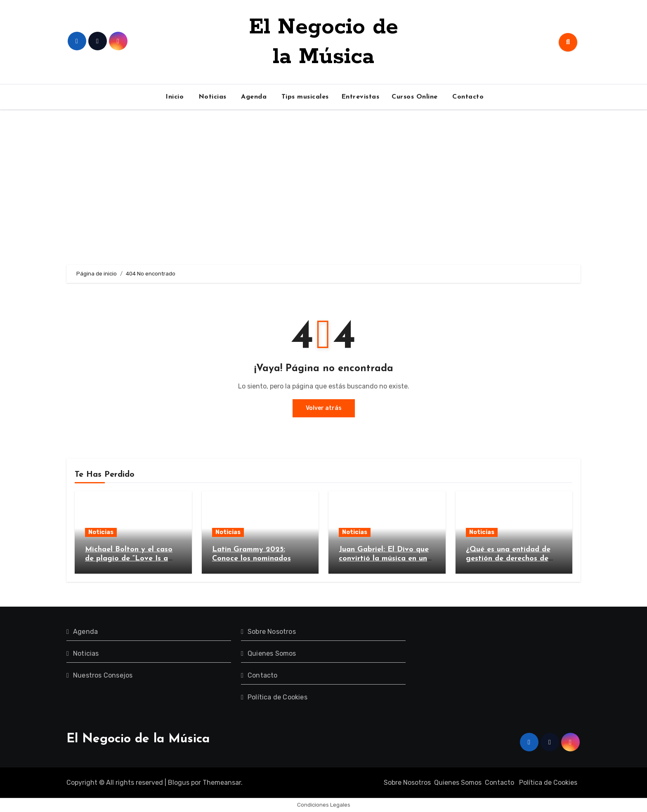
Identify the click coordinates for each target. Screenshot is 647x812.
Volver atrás (324, 408)
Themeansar (222, 783)
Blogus (179, 783)
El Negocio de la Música (138, 739)
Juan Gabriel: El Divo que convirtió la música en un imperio (384, 558)
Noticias (211, 97)
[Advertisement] (323, 187)
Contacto (467, 97)
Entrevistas (360, 97)
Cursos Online (415, 97)
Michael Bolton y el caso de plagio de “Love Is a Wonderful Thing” (129, 558)
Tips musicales (304, 97)
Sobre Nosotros (272, 632)
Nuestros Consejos (103, 675)
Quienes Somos (272, 653)
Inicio (174, 97)
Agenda (253, 97)
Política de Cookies (277, 697)
